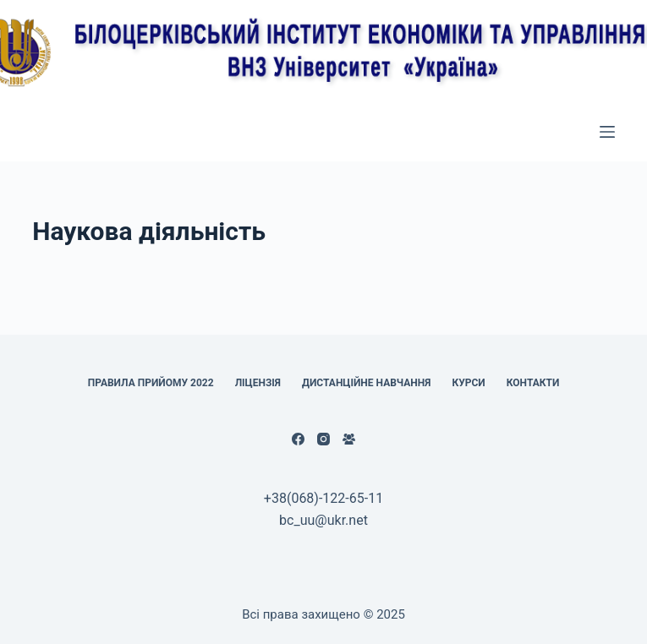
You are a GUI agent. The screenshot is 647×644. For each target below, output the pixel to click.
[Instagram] (323, 439)
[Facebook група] (349, 439)
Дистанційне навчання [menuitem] (366, 383)
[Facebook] (298, 439)
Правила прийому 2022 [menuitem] (151, 383)
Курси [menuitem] (468, 383)
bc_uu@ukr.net (323, 520)
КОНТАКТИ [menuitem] (533, 383)
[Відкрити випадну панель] (607, 132)
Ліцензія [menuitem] (258, 383)
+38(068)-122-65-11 (323, 498)
